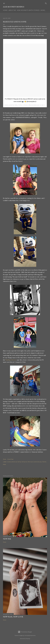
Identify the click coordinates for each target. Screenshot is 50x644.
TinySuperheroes (11, 360)
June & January (38, 462)
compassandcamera (30, 635)
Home (5, 10)
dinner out (14, 462)
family (19, 462)
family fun (25, 462)
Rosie (4, 464)
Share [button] (5, 459)
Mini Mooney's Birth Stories (28, 10)
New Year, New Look (13, 617)
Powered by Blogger (25, 632)
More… (43, 10)
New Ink (7, 539)
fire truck (30, 462)
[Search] (46, 3)
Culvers (9, 462)
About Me (12, 10)
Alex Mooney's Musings (14, 7)
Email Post (10, 459)
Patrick (44, 462)
